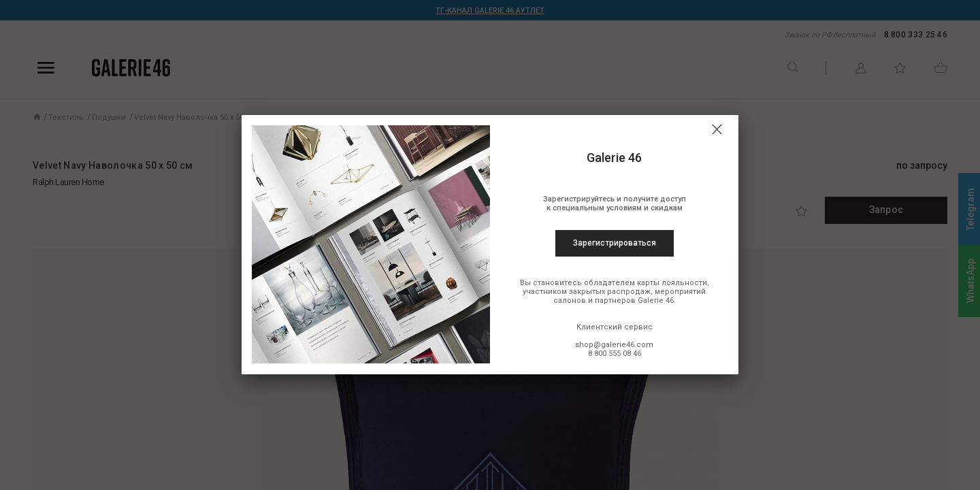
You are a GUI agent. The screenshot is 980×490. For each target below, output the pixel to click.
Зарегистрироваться (615, 243)
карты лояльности (672, 283)
